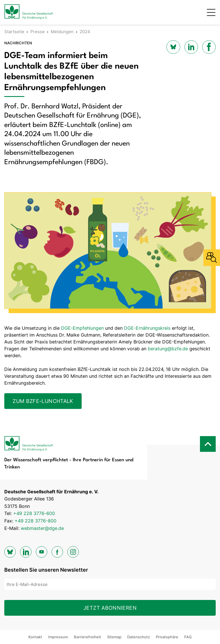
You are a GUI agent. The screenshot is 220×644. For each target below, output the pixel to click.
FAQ (188, 637)
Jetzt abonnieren (110, 608)
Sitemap (114, 637)
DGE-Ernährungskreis (147, 328)
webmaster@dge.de (42, 528)
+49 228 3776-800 (36, 521)
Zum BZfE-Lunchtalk (43, 401)
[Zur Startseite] (29, 12)
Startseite (14, 32)
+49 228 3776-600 (34, 513)
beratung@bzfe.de (168, 349)
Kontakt (35, 637)
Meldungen (62, 32)
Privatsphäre (167, 637)
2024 (85, 32)
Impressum (58, 637)
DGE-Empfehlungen (82, 328)
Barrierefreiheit (88, 637)
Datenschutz (139, 637)
